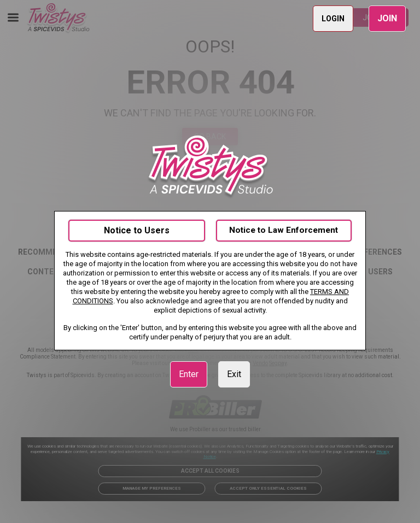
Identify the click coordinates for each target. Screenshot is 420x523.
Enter (189, 374)
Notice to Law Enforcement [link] (284, 230)
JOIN (387, 18)
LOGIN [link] (333, 19)
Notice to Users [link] (137, 230)
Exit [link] (234, 374)
